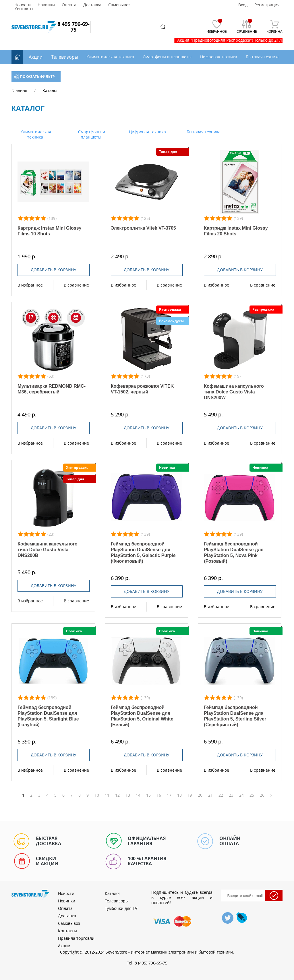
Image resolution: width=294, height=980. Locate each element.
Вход (243, 5)
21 (210, 795)
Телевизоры (65, 57)
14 (138, 795)
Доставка (92, 5)
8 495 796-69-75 (73, 27)
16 (159, 795)
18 (179, 795)
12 (117, 795)
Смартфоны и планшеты (91, 134)
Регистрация (267, 5)
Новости (23, 5)
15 (148, 795)
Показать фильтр (35, 77)
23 (231, 795)
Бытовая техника (203, 132)
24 (241, 795)
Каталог (113, 893)
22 (221, 795)
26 (262, 795)
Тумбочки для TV (121, 908)
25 (252, 795)
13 (128, 795)
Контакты (24, 9)
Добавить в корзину (54, 270)
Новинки (46, 5)
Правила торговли (76, 938)
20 (200, 795)
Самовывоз (119, 5)
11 (107, 795)
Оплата (69, 5)
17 (169, 795)
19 (190, 795)
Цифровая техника (147, 132)
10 (97, 795)
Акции (36, 57)
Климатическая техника (35, 134)
